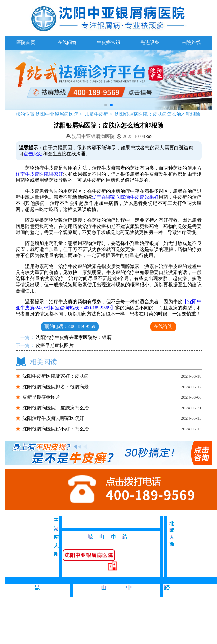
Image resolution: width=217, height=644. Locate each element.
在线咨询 (163, 326)
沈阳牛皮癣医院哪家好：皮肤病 (56, 376)
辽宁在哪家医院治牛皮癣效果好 (125, 197)
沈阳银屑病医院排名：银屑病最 (56, 387)
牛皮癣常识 (108, 43)
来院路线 (191, 43)
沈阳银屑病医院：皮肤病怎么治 (56, 408)
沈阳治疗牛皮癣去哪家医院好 (53, 418)
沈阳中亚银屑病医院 (57, 114)
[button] (106, 105)
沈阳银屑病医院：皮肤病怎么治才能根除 (157, 114)
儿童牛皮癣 (97, 114)
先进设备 (150, 43)
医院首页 (26, 43)
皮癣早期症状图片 (54, 345)
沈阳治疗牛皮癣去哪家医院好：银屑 (73, 338)
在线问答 (67, 43)
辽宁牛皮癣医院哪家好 (40, 174)
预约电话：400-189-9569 (70, 326)
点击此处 (33, 154)
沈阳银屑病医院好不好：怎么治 (56, 429)
